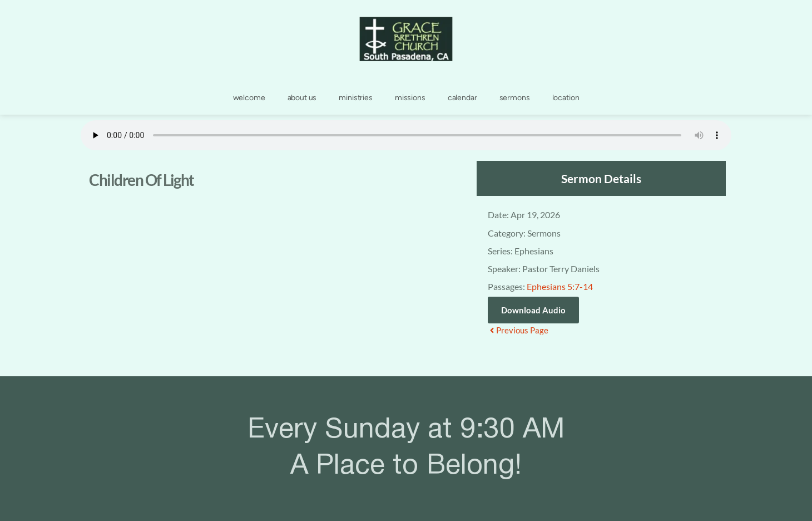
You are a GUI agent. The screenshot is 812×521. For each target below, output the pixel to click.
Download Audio (533, 310)
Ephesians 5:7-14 (560, 286)
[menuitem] (249, 98)
